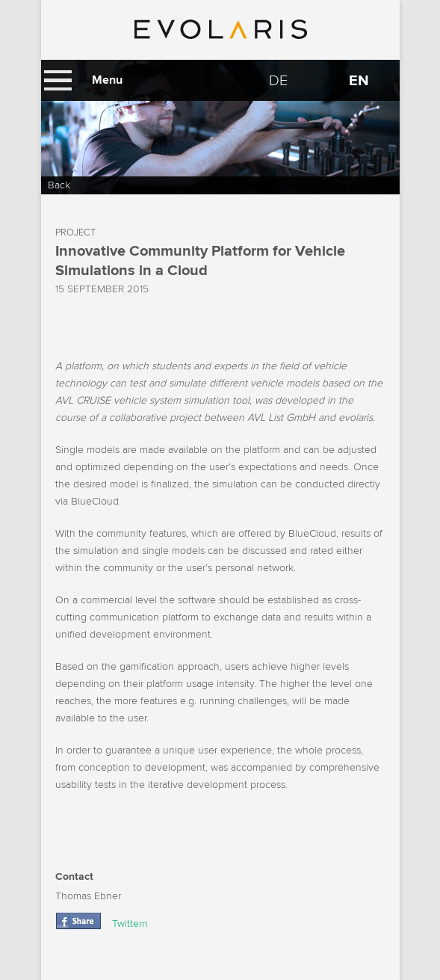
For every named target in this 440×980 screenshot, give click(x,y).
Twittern (130, 924)
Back (59, 185)
